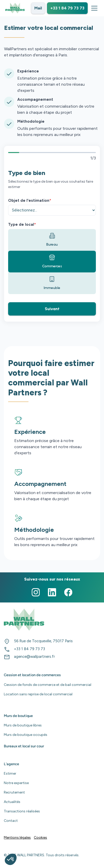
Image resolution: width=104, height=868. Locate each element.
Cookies (40, 838)
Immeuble (52, 283)
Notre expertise (16, 783)
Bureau (52, 240)
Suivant (52, 309)
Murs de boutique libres (23, 725)
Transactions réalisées (22, 811)
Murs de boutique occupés (26, 735)
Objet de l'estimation (30, 200)
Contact (11, 821)
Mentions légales (17, 838)
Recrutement (14, 792)
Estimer (10, 773)
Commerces (52, 261)
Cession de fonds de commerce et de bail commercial (48, 685)
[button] (93, 8)
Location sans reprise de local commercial (38, 694)
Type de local (22, 224)
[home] (15, 8)
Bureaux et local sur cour (24, 746)
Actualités (12, 802)
